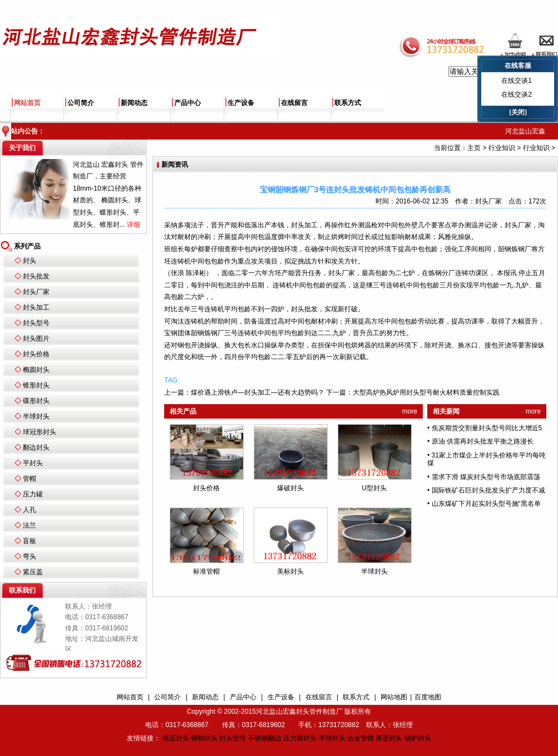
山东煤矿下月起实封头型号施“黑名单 (486, 504)
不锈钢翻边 (265, 738)
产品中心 (187, 103)
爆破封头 (290, 488)
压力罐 (33, 494)
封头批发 (36, 276)
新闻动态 (134, 103)
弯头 (29, 556)
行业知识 (502, 148)
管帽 (29, 479)
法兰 (29, 525)
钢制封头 (204, 738)
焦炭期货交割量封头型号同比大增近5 (487, 428)
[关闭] (518, 112)
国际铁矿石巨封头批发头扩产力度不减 (488, 490)
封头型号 (36, 323)
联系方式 (348, 103)
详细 (134, 225)
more (410, 411)
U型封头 (374, 488)
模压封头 (176, 738)
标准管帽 (206, 571)
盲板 (29, 541)
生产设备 (241, 103)
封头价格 (36, 354)
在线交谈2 (517, 94)
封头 (29, 261)
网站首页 (27, 103)
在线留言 (294, 103)
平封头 (33, 463)
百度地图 (428, 697)
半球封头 (36, 416)
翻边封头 (36, 447)
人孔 (29, 510)
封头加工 (36, 307)
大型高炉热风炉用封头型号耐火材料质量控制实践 (426, 392)
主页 (474, 148)
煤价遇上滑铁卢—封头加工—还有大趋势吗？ (258, 392)
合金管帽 (361, 738)
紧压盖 (33, 572)
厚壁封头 (389, 738)
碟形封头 (36, 401)
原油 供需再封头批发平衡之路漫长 (483, 441)
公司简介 (81, 103)
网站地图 (394, 697)
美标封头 (290, 571)
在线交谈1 (517, 81)
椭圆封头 (36, 370)
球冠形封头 (39, 432)
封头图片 (36, 339)
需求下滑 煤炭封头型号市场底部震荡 (486, 477)
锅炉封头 (418, 738)
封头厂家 (36, 292)
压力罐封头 (300, 738)
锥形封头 (36, 385)
